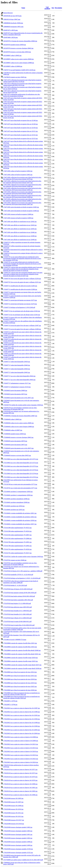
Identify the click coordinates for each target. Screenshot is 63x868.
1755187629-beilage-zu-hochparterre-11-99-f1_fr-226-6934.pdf (22, 578)
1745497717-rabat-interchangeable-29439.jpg (17, 362)
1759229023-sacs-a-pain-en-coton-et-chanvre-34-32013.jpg (21, 744)
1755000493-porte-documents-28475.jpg (15, 445)
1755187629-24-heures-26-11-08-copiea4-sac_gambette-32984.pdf (23, 571)
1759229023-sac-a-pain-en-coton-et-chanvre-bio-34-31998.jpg (21, 723)
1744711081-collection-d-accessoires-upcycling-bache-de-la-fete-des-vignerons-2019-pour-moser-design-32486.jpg (22, 200)
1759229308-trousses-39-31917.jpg (14, 820)
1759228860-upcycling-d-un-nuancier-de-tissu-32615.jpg (20, 676)
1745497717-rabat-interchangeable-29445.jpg (17, 372)
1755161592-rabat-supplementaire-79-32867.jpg (17, 535)
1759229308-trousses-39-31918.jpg (14, 824)
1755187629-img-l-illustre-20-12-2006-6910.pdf (17, 618)
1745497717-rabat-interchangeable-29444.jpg (17, 369)
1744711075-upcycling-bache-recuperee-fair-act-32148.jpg (20, 120)
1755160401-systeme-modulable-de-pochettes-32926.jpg (20, 520)
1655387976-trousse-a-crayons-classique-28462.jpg (18, 48)
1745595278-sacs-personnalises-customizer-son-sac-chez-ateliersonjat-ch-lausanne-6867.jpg (20, 409)
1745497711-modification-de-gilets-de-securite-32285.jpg (20, 286)
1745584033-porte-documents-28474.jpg (15, 394)
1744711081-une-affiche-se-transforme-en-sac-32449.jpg (20, 240)
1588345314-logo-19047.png (12, 19)
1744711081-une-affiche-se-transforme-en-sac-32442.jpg (20, 222)
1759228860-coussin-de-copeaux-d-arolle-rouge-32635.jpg (20, 661)
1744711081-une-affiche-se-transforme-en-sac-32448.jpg (20, 236)
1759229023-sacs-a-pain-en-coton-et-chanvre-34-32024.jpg (21, 762)
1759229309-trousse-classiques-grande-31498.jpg (18, 842)
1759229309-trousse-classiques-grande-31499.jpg (18, 845)
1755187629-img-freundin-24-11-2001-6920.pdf (17, 614)
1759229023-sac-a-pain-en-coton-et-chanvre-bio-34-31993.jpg (21, 715)
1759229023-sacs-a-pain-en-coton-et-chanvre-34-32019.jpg (21, 755)
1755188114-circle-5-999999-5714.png (15, 640)
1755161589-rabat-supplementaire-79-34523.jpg (17, 528)
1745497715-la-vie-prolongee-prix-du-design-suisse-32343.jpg (22, 315)
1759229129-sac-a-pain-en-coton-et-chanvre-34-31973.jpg (20, 773)
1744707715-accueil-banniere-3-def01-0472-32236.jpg (19, 70)
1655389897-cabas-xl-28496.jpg (13, 66)
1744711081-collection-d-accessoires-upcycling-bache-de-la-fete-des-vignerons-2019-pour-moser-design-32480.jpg (22, 185)
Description (58, 8)
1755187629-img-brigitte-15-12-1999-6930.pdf (17, 603)
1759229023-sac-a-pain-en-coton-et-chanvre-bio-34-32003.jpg (21, 730)
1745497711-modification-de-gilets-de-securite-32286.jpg (20, 289)
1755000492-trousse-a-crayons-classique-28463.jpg (18, 437)
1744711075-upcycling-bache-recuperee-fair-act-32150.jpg (20, 128)
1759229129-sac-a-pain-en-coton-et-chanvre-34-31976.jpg (20, 780)
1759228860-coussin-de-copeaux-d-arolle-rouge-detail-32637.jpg (22, 665)
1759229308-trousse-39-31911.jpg (13, 813)
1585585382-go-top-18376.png (12, 16)
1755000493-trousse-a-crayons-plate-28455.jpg (17, 455)
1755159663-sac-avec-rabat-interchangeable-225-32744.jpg (21, 473)
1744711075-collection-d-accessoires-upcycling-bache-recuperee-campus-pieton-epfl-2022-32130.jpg (22, 81)
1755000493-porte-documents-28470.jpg (15, 441)
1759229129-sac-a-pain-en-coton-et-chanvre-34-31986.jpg (20, 795)
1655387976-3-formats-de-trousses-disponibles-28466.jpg (20, 41)
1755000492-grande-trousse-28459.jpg (14, 434)
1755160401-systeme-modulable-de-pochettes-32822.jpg (20, 517)
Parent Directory (8, 13)
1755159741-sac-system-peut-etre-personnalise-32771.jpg (20, 488)
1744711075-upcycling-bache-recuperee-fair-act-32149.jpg (20, 124)
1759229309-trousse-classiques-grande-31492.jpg (18, 838)
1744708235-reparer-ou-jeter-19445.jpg (15, 77)
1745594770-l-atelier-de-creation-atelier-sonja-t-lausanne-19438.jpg (23, 405)
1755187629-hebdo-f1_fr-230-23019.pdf (15, 585)
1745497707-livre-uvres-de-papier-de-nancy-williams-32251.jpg (22, 282)
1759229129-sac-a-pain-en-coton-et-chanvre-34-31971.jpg (20, 769)
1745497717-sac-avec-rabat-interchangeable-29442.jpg (19, 376)
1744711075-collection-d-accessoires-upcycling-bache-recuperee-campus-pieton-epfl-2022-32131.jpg (22, 84)
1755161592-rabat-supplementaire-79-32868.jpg (17, 538)
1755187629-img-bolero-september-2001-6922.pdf (18, 600)
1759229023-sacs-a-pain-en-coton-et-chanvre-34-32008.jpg (21, 737)
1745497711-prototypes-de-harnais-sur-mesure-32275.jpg (20, 300)
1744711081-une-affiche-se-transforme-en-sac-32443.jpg (20, 225)
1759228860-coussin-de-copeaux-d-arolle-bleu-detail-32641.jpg (22, 654)
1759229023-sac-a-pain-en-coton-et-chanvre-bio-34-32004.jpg (21, 733)
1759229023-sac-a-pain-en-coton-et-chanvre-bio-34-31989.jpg (21, 712)
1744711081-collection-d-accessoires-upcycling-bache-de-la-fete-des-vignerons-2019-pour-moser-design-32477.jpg (22, 182)
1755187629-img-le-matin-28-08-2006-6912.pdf (17, 621)
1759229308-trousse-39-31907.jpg (13, 802)
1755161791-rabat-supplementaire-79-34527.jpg (17, 553)
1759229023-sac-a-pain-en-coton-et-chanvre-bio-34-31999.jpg (21, 726)
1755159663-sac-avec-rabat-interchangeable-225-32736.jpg (21, 470)
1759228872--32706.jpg (10, 705)
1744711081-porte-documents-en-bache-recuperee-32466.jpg (21, 211)
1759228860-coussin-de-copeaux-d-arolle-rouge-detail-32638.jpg (22, 668)
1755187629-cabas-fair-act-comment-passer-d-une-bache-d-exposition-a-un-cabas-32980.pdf (21, 582)
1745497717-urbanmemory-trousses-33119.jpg (17, 387)
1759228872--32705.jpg (10, 701)
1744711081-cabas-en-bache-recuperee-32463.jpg (18, 175)
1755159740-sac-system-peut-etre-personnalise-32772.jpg (20, 484)
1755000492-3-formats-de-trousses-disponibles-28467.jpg (20, 416)
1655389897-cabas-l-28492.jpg (12, 55)
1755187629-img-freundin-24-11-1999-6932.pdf (17, 611)
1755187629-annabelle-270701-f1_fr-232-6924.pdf (18, 575)
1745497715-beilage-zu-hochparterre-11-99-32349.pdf (19, 307)
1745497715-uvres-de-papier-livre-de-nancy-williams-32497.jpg (22, 325)
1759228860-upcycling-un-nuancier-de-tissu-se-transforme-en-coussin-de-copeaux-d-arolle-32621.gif (22, 694)
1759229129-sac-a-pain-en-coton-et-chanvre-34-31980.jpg (20, 784)
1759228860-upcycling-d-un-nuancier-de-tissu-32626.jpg (20, 690)
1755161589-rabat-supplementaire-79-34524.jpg (17, 531)
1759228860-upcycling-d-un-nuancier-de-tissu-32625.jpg (20, 686)
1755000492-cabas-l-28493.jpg (12, 419)
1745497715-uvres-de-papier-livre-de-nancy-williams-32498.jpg (22, 329)
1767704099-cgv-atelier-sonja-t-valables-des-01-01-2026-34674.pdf (23, 860)
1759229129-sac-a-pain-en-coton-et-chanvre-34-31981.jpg (20, 788)
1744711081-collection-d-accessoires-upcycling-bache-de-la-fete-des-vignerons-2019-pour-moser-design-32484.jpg (22, 196)
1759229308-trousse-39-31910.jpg (13, 809)
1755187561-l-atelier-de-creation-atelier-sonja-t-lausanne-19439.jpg (23, 557)
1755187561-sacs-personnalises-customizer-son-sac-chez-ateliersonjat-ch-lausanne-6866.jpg (20, 564)
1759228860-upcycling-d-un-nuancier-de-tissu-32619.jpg (20, 683)
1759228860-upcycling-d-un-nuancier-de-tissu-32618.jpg (20, 679)
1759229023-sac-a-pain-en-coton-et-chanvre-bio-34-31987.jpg (21, 708)
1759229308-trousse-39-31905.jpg (13, 798)
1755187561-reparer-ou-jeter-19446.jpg (15, 560)
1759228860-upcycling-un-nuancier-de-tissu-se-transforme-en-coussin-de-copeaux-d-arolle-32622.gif (22, 697)
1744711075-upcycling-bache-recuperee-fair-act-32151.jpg (20, 131)
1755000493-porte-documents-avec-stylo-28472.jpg (18, 448)
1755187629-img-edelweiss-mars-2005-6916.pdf (17, 607)
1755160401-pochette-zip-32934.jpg (14, 506)
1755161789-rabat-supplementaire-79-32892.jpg (17, 546)
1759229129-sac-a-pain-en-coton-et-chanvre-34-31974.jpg (20, 777)
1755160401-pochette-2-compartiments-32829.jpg (18, 492)
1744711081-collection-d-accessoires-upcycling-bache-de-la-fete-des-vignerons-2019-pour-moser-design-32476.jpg (22, 178)
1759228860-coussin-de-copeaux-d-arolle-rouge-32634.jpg (20, 658)
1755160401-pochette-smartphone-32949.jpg (16, 502)
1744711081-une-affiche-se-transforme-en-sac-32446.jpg (20, 232)
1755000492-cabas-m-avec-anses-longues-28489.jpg (19, 427)
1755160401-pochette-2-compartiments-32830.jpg (18, 495)
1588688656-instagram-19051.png (13, 27)
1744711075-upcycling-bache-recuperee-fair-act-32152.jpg (20, 135)
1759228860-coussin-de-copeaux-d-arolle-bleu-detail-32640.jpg (22, 650)
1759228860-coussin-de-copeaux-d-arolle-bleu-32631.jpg (20, 643)
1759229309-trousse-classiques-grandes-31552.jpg (18, 853)
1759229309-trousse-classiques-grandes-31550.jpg (18, 849)
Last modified (47, 8)
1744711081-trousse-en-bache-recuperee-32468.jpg (18, 214)
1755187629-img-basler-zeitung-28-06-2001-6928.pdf (19, 596)
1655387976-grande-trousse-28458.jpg (14, 45)
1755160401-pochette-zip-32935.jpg (14, 510)
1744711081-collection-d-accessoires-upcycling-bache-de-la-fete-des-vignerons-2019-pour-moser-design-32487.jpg (22, 203)
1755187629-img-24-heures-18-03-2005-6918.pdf (18, 589)
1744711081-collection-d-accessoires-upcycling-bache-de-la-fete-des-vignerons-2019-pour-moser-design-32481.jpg (22, 189)
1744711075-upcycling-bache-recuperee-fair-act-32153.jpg (20, 138)
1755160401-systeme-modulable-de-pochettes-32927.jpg (20, 524)
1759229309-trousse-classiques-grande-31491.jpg (18, 834)
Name (23, 8)
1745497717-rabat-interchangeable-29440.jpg (17, 365)
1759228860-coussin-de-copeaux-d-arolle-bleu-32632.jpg (20, 647)
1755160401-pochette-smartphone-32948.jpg (16, 499)
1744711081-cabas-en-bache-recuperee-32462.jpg (18, 171)
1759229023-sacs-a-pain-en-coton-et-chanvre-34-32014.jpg (21, 748)
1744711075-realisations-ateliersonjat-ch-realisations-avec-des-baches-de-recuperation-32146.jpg (22, 95)
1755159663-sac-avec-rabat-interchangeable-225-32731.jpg (21, 459)
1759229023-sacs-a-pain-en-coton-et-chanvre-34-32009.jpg (21, 741)
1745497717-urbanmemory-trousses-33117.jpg (17, 383)
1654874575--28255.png (10, 30)
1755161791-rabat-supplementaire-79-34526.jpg (17, 549)
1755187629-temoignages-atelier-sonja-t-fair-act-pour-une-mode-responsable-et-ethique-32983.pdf (22, 629)
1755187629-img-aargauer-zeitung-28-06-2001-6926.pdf (20, 593)
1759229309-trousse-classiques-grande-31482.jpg (18, 827)
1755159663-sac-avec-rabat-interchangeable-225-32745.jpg (21, 477)
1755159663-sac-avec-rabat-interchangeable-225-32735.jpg (21, 466)
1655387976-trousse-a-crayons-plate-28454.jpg (17, 52)
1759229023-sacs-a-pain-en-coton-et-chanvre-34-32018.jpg (21, 751)
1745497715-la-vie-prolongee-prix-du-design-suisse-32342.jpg (22, 311)
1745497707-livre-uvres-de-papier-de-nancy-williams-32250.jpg (22, 279)
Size (53, 8)
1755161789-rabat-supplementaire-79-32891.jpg (17, 542)
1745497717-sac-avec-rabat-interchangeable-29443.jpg (19, 380)
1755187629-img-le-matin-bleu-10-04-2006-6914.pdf (19, 625)
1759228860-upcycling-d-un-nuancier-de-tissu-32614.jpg (20, 672)
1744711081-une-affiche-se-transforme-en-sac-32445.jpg (20, 229)
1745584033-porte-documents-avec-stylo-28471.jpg (18, 398)
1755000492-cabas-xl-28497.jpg (13, 430)
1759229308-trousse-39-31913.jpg (13, 816)
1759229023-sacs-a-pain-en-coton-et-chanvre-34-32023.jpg (21, 759)
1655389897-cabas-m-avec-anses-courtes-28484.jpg (18, 59)
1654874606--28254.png (10, 37)
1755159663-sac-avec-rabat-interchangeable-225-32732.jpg (21, 463)
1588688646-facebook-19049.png (13, 23)
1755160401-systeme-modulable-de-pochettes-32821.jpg (20, 513)
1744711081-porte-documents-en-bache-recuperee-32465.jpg (21, 207)
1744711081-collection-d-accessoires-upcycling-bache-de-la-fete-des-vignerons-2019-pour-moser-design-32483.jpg (22, 193)
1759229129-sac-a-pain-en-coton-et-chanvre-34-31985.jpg (20, 791)
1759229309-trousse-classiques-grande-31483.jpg (18, 831)
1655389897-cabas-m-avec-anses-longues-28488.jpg (19, 63)
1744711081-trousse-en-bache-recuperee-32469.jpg (18, 218)
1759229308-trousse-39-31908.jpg (13, 806)
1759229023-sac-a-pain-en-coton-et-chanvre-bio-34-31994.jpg (21, 719)
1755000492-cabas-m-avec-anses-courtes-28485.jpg (18, 423)
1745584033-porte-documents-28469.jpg (15, 390)
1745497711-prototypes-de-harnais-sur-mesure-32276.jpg (20, 304)
